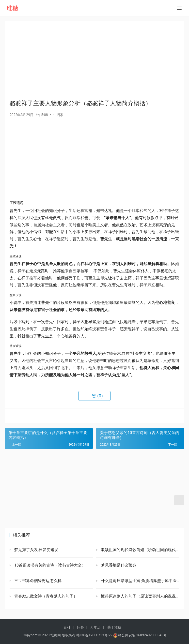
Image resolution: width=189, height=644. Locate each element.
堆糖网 (56, 635)
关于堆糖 (114, 627)
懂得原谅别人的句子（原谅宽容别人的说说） (140, 596)
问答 (80, 627)
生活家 (58, 115)
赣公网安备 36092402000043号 (140, 635)
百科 (67, 627)
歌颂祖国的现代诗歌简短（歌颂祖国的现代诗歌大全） (140, 550)
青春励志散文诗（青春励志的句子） (45, 596)
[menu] (179, 8)
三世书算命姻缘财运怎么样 (37, 581)
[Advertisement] (94, 60)
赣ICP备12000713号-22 (94, 635)
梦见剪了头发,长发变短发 (36, 550)
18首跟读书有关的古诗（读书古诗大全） (49, 565)
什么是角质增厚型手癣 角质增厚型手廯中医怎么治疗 (140, 581)
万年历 (95, 627)
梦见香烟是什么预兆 (118, 565)
